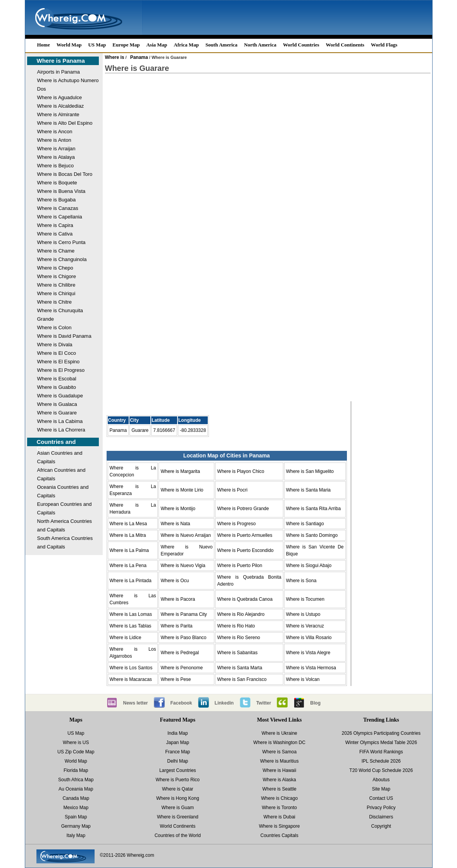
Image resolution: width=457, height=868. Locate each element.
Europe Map (126, 45)
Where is (115, 57)
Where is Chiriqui (56, 293)
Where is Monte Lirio (182, 490)
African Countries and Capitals (61, 474)
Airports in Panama (59, 72)
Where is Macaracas (131, 679)
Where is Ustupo (303, 614)
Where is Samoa (279, 752)
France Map (178, 752)
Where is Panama (61, 61)
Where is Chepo (55, 268)
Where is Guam (178, 808)
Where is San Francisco (242, 679)
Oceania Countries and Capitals (63, 491)
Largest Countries (178, 770)
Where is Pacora (178, 599)
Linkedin (224, 703)
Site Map (381, 789)
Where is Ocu (175, 581)
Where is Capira (55, 225)
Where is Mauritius (279, 761)
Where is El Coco (57, 353)
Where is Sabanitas (237, 653)
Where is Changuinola (62, 259)
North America (260, 45)
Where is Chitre (55, 302)
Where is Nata (175, 524)
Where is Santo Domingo (312, 535)
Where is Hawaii (279, 770)
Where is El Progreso (61, 370)
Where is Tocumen (305, 599)
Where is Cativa (55, 234)
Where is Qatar (178, 789)
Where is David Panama (64, 336)
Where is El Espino (59, 362)
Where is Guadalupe (60, 396)
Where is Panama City (184, 614)
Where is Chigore (57, 276)
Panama (139, 57)
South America (222, 45)
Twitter (264, 703)
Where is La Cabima (60, 421)
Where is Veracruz (305, 626)
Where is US (76, 743)
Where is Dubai (279, 817)
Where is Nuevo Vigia (183, 565)
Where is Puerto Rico (178, 780)
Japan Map (178, 743)
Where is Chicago (279, 798)
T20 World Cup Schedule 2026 (381, 770)
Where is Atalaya (56, 157)
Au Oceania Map (76, 789)
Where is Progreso (236, 524)
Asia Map (157, 45)
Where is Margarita (180, 471)
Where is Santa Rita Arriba (313, 509)
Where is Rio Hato (236, 626)
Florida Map (76, 770)
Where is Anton (54, 140)
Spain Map (76, 817)
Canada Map (76, 798)
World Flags (384, 45)
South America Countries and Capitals (65, 542)
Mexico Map (76, 808)
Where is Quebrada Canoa (245, 599)
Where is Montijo (178, 509)
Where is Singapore (279, 826)
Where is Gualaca (57, 404)
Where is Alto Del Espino (65, 123)
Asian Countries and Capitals (60, 457)
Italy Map (76, 835)
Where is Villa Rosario (309, 638)
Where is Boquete (57, 183)
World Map (69, 45)
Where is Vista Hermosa (311, 668)
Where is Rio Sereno (239, 638)
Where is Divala (55, 345)
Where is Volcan (303, 679)
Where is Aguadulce (60, 97)
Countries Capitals (279, 835)
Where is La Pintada (131, 581)
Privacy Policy (381, 808)
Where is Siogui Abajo (309, 565)
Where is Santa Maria (308, 490)
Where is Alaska (279, 780)
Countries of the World (178, 835)
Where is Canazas (58, 208)
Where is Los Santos (131, 668)
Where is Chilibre (56, 285)
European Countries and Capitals (65, 508)
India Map (178, 733)
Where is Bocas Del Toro (65, 174)
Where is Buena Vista (61, 191)
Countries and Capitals (56, 445)
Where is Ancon (55, 131)
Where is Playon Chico (241, 471)
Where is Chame (56, 251)
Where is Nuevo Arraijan (185, 535)
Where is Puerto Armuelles (245, 535)
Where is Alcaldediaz (61, 106)
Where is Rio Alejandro (241, 614)
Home (44, 45)
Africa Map (186, 45)
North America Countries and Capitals (65, 525)
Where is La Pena (128, 565)
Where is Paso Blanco (183, 638)
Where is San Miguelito (310, 471)
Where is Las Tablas (131, 626)
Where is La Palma (129, 550)
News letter (136, 703)
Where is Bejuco (56, 166)
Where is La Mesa (128, 524)
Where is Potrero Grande (243, 509)
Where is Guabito (57, 387)
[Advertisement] (268, 142)
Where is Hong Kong (178, 798)
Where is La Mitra (128, 535)
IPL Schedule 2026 (381, 761)
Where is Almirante (58, 114)
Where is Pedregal (180, 653)
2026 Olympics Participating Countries (381, 733)
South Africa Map (76, 780)
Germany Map (76, 826)
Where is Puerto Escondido (245, 550)
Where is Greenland (178, 817)
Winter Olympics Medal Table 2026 (381, 743)
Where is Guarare (57, 413)
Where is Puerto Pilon (240, 565)
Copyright (381, 826)
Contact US (381, 798)
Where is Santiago (305, 524)
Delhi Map (178, 761)
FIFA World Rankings (381, 752)
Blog (315, 703)
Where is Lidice (126, 638)
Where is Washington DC (279, 743)
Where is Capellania (60, 217)
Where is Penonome (182, 668)
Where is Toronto (280, 808)
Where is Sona (301, 581)
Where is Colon (54, 327)
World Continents (345, 45)
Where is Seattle (279, 789)
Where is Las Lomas (131, 614)
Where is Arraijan (56, 149)
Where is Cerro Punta (61, 242)
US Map (97, 45)
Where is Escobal (57, 379)
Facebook (181, 703)
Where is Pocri (232, 490)
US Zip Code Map (76, 752)
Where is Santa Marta (240, 668)
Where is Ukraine (279, 733)
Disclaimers (381, 817)
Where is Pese (176, 679)
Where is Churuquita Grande (60, 315)
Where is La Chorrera (61, 430)
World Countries (301, 45)
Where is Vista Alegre (308, 653)
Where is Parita (176, 626)
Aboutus (381, 780)
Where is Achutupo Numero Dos (68, 85)
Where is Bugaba (57, 200)
